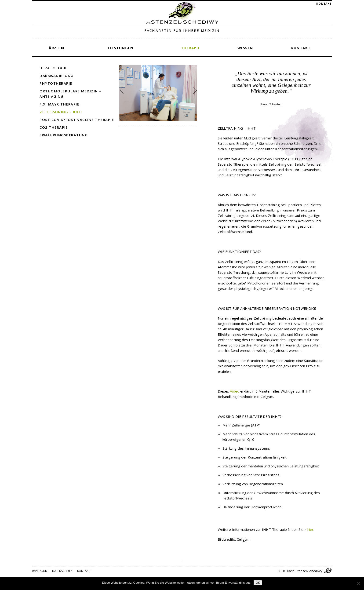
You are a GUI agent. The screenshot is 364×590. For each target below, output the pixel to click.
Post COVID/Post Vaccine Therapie (77, 120)
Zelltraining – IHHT (61, 112)
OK (258, 583)
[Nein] (358, 583)
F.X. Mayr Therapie (59, 104)
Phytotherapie (56, 83)
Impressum (40, 571)
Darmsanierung (57, 76)
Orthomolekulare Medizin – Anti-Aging (71, 94)
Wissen (245, 48)
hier (310, 529)
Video (235, 391)
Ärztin (56, 48)
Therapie (191, 48)
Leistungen (121, 48)
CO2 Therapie (54, 127)
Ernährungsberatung (64, 135)
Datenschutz (62, 571)
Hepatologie (54, 68)
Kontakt (324, 4)
